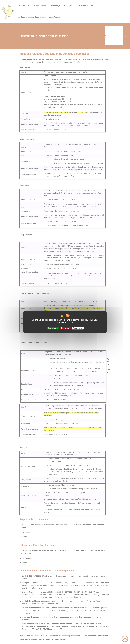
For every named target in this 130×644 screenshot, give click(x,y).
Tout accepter (53, 328)
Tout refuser (65, 328)
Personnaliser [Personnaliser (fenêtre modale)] (78, 328)
